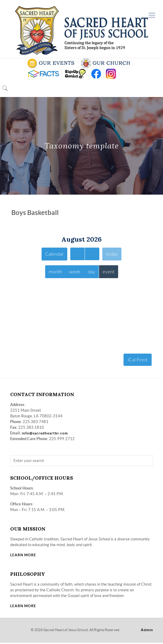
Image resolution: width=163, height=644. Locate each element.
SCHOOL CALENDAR (51, 63)
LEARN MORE (23, 556)
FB (96, 74)
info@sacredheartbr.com (45, 434)
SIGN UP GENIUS (75, 74)
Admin (147, 631)
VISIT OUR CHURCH (105, 63)
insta (111, 74)
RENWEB (43, 74)
